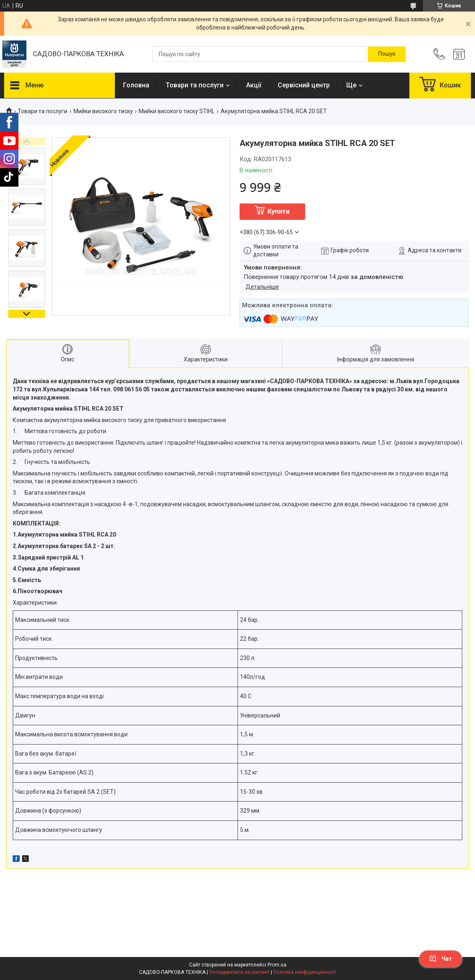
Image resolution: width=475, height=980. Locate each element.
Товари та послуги (195, 85)
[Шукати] (387, 54)
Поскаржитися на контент (239, 972)
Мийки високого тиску (103, 111)
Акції (254, 85)
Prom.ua (277, 965)
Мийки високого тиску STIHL (177, 111)
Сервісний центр (304, 85)
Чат (441, 959)
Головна (136, 85)
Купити (279, 211)
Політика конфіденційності (305, 972)
